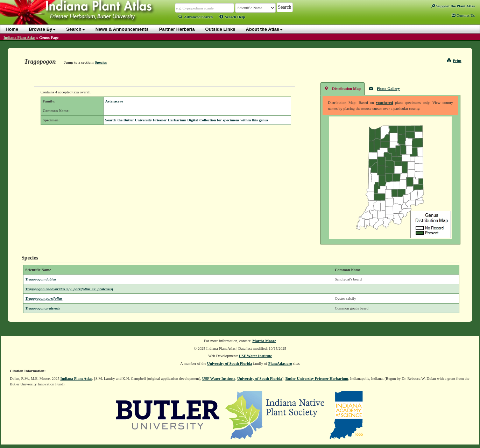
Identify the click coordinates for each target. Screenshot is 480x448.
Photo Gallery (384, 88)
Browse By (42, 29)
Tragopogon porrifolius (44, 298)
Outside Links (220, 29)
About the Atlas (264, 29)
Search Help (232, 17)
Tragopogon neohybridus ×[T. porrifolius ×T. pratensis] (69, 289)
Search (75, 29)
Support (453, 6)
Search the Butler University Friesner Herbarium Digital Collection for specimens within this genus (187, 120)
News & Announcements (122, 29)
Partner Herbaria (177, 29)
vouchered (385, 102)
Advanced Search (196, 17)
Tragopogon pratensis (43, 308)
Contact (463, 15)
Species (101, 62)
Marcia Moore (264, 341)
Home (12, 29)
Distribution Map (343, 88)
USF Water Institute (256, 356)
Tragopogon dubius (41, 279)
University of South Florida (230, 363)
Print (454, 61)
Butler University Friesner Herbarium (317, 378)
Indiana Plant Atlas (19, 37)
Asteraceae (114, 101)
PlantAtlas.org (280, 363)
